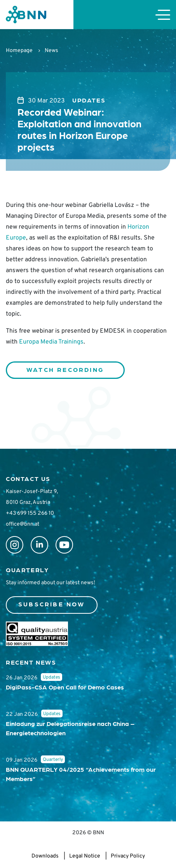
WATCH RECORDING (65, 369)
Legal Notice (85, 856)
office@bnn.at (23, 524)
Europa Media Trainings (51, 342)
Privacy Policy (128, 856)
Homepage (19, 51)
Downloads (45, 856)
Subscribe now (52, 604)
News (51, 51)
